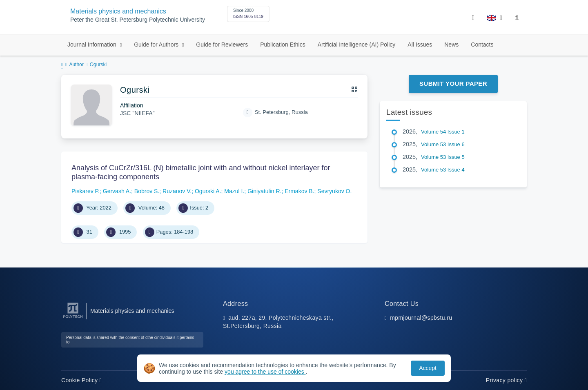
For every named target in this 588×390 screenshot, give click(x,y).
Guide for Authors (157, 45)
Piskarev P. (86, 191)
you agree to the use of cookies (265, 372)
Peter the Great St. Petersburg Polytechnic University (138, 20)
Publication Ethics (283, 45)
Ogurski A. (208, 191)
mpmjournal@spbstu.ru (421, 318)
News (451, 45)
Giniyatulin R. (264, 191)
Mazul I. (234, 191)
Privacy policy (506, 380)
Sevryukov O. (334, 191)
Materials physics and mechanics (118, 11)
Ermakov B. (299, 191)
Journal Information (93, 45)
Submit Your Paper (453, 84)
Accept (428, 368)
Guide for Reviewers (222, 45)
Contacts (482, 45)
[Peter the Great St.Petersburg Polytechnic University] (73, 318)
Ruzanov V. (177, 191)
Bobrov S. (147, 191)
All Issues (420, 45)
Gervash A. (117, 191)
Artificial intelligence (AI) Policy (357, 45)
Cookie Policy (81, 380)
